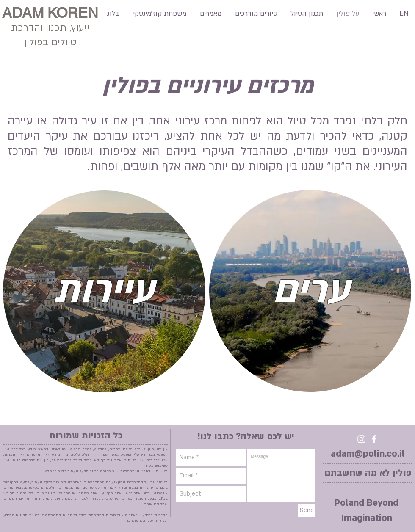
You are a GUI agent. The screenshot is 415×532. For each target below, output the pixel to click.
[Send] (307, 510)
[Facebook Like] (17, 46)
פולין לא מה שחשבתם (368, 473)
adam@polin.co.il (368, 454)
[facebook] (374, 439)
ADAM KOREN (50, 13)
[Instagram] (361, 439)
